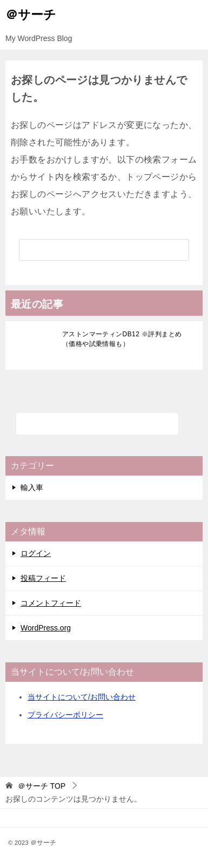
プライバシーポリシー (65, 715)
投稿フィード (43, 578)
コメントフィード (51, 603)
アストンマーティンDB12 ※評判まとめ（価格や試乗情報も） (122, 339)
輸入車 (32, 487)
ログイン (36, 553)
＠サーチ (31, 13)
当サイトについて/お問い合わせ (82, 697)
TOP (42, 786)
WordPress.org (46, 628)
